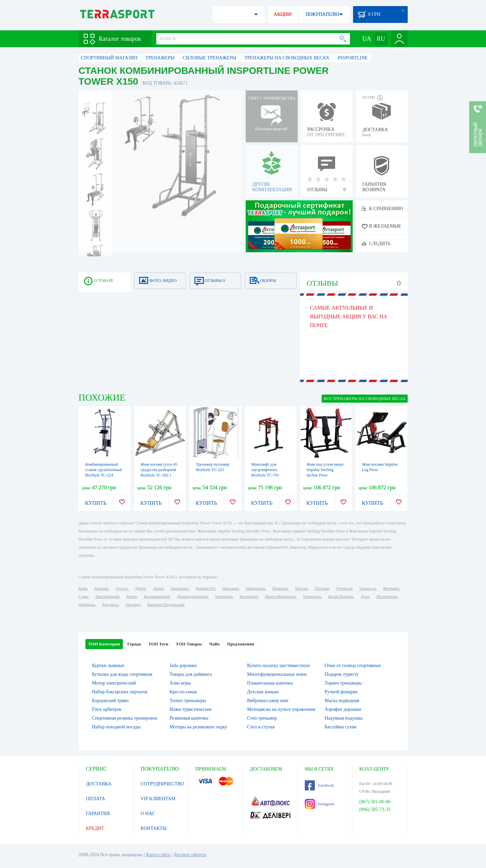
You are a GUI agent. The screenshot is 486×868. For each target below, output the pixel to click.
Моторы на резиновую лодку (198, 727)
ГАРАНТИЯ (98, 814)
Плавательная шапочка (270, 683)
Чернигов (344, 588)
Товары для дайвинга (191, 674)
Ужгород (133, 605)
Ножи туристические (191, 709)
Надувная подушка (344, 718)
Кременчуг (249, 597)
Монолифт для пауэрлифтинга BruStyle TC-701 (265, 470)
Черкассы (368, 588)
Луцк (365, 597)
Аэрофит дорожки (343, 709)
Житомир (391, 588)
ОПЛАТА (96, 799)
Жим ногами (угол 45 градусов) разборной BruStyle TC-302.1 (159, 470)
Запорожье (180, 588)
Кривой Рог (205, 588)
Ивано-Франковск (280, 597)
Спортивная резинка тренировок (125, 718)
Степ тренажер (262, 718)
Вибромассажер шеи (268, 701)
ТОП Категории (104, 644)
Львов (158, 588)
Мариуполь (255, 588)
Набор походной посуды (116, 727)
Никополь (87, 605)
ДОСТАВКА (99, 784)
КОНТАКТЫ (154, 828)
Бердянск (111, 605)
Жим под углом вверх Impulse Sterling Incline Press (325, 470)
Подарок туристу (342, 674)
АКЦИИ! (283, 14)
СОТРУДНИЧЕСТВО (163, 784)
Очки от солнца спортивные (353, 666)
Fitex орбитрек (107, 709)
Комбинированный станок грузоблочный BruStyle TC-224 (104, 470)
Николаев (231, 588)
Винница (280, 588)
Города (134, 644)
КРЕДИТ (95, 828)
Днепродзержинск (193, 597)
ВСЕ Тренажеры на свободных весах (364, 399)
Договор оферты (190, 855)
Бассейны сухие (341, 727)
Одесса (122, 588)
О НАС (148, 814)
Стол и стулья (261, 727)
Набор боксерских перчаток (120, 692)
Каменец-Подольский (166, 605)
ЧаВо (214, 644)
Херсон (301, 588)
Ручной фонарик (341, 692)
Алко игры (180, 683)
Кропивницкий (157, 597)
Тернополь (312, 597)
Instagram (320, 804)
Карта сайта (158, 855)
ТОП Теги (158, 644)
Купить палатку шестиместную (278, 666)
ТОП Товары (189, 644)
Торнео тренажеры (343, 683)
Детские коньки (263, 692)
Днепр (140, 588)
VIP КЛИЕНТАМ (158, 799)
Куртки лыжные (108, 666)
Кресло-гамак (183, 692)
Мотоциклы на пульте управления (281, 709)
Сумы (84, 597)
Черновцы (224, 597)
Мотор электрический (114, 683)
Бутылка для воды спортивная (122, 674)
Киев (83, 588)
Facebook (319, 785)
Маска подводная (342, 701)
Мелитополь (387, 597)
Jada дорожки (183, 666)
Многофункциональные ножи (277, 674)
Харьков (101, 588)
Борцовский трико (110, 701)
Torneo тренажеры (188, 701)
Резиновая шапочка (189, 718)
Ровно (132, 597)
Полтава (322, 588)
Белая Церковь (341, 597)
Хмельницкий (107, 597)
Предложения (241, 644)
